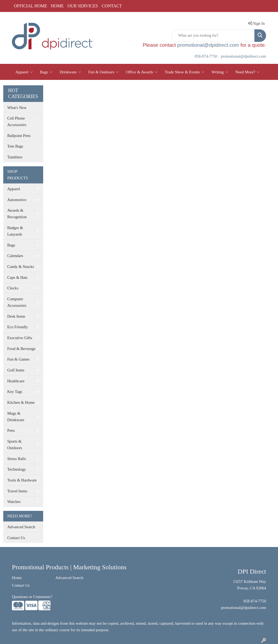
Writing (220, 72)
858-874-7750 (206, 56)
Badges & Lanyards (15, 231)
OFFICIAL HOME (31, 6)
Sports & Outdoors (15, 445)
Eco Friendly (18, 327)
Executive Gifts (20, 338)
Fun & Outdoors (104, 72)
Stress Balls (17, 459)
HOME (57, 6)
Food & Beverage (21, 349)
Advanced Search (21, 527)
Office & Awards (142, 72)
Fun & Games (18, 359)
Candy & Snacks (21, 267)
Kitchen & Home (21, 402)
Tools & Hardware (22, 480)
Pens (11, 430)
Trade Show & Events (185, 72)
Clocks (13, 288)
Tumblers (15, 157)
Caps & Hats (18, 277)
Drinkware (71, 72)
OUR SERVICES (83, 6)
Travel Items (17, 491)
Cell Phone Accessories (17, 121)
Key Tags (15, 392)
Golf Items (16, 370)
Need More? (248, 72)
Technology (17, 469)
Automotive (17, 200)
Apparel (24, 72)
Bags (46, 72)
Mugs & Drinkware (16, 417)
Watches (14, 502)
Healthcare (16, 381)
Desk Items (16, 316)
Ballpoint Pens (19, 136)
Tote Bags (15, 146)
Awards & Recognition (17, 214)
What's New (17, 108)
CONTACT (112, 6)
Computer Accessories (17, 302)
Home (17, 578)
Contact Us (16, 538)
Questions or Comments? (32, 597)
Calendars (15, 256)
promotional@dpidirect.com (208, 45)
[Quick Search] (213, 36)
